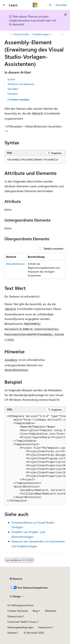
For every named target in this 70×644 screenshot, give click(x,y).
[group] (35, 459)
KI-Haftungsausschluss (20, 605)
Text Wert (13, 89)
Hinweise (13, 94)
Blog (35, 611)
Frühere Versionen (18, 611)
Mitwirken (51, 611)
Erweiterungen (41, 34)
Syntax (11, 79)
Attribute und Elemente (21, 84)
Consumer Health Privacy (22, 622)
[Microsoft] (35, 5)
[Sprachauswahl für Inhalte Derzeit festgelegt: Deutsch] (16, 579)
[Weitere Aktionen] (62, 34)
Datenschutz (15, 616)
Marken (12, 633)
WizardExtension (15, 264)
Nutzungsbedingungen (21, 627)
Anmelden (61, 5)
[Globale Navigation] (4, 5)
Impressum (44, 627)
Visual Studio (21, 34)
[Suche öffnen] (50, 5)
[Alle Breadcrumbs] (8, 34)
